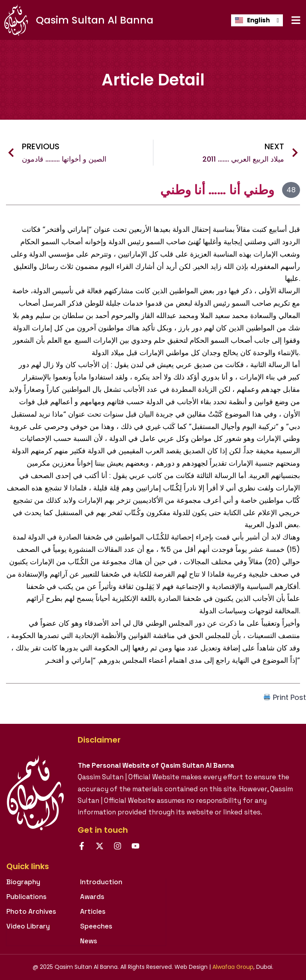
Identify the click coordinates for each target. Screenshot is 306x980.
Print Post (285, 697)
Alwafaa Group (233, 967)
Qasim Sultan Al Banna (95, 20)
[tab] (86, 870)
